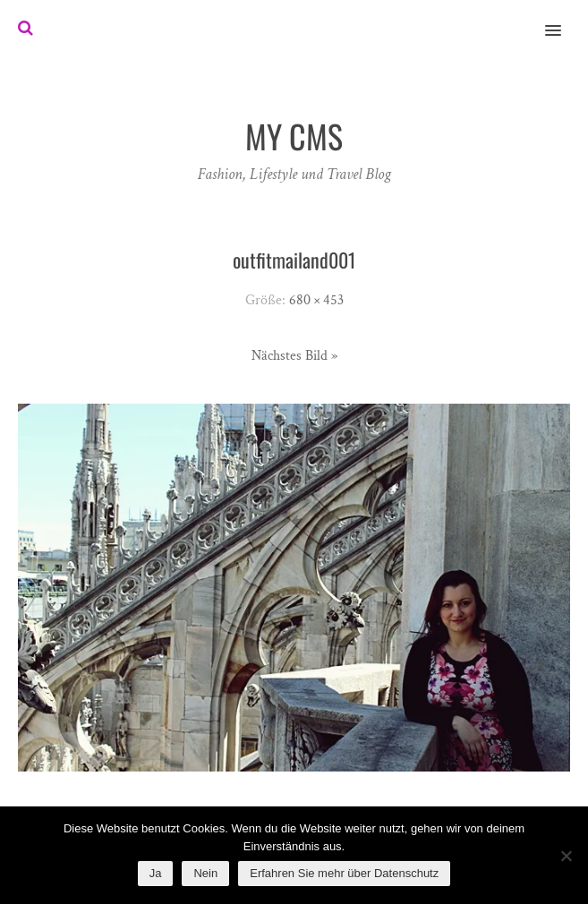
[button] (563, 19)
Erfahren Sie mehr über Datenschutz (344, 873)
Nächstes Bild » (294, 356)
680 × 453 (316, 300)
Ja (156, 873)
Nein (205, 873)
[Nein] (566, 856)
